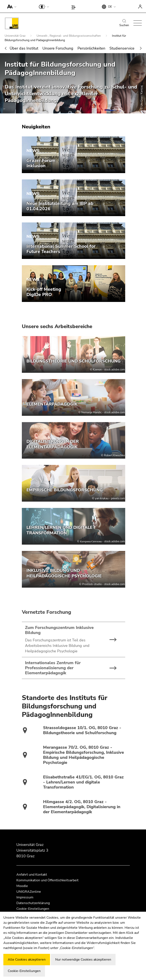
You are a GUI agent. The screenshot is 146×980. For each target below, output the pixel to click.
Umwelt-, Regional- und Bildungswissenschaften (69, 36)
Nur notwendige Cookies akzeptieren (83, 960)
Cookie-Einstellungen (33, 909)
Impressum (25, 897)
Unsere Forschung (58, 48)
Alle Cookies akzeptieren (27, 960)
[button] (11, 6)
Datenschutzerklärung (33, 903)
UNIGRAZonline (29, 892)
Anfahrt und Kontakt (32, 875)
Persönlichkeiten (91, 48)
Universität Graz (15, 36)
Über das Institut (24, 48)
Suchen (124, 23)
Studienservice (122, 48)
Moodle (22, 886)
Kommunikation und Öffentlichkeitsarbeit (47, 880)
